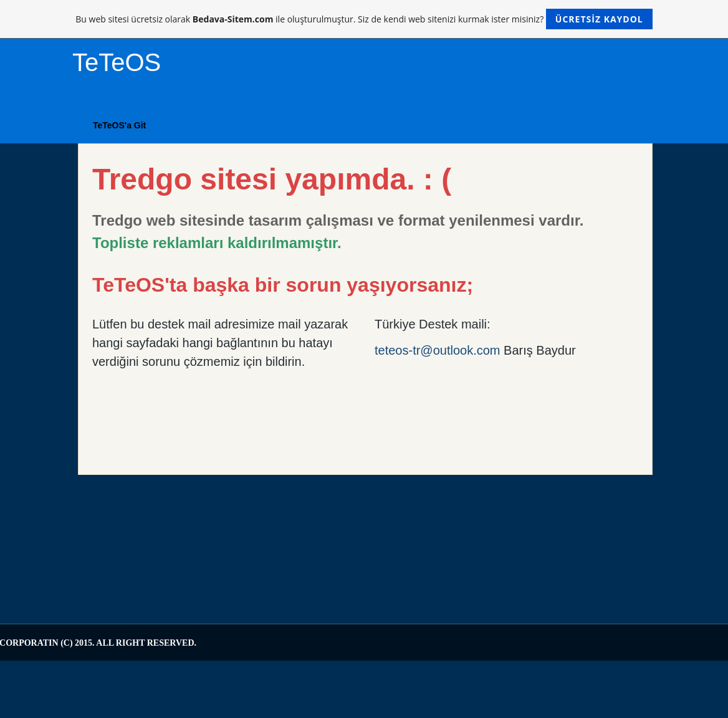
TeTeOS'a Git (119, 125)
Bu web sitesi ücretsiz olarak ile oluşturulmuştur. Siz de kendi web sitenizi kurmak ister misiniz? (364, 19)
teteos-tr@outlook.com (438, 350)
